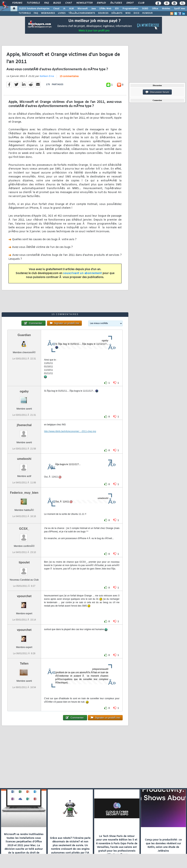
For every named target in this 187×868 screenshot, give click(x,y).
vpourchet (24, 596)
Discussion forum (157, 92)
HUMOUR (147, 13)
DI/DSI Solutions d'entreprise (34, 9)
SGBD (145, 9)
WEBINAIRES (48, 13)
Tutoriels (33, 3)
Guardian (24, 335)
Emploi (101, 3)
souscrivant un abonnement (82, 273)
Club (141, 3)
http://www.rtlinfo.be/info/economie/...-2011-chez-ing (70, 431)
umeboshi (24, 459)
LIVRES (62, 13)
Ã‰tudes (116, 3)
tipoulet (24, 562)
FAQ (46, 3)
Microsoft (82, 9)
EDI (117, 9)
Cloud (56, 9)
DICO (136, 13)
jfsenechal (24, 425)
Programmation (130, 9)
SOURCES (103, 13)
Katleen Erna (47, 76)
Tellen (24, 664)
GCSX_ (24, 529)
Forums (17, 3)
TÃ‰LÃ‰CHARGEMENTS (82, 13)
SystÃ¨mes (180, 9)
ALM (71, 9)
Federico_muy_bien (24, 493)
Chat (69, 3)
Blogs (57, 3)
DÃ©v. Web (105, 9)
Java (93, 9)
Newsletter (84, 3)
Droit (130, 3)
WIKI (128, 13)
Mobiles (166, 9)
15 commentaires (69, 76)
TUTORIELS (25, 13)
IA (64, 9)
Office (155, 9)
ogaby (24, 391)
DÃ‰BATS (117, 13)
